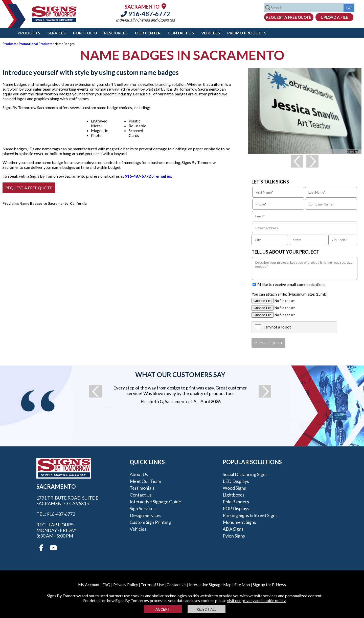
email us (164, 176)
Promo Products (247, 33)
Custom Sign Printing (150, 522)
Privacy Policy (126, 584)
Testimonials (142, 488)
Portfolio (85, 33)
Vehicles (211, 33)
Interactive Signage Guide (155, 502)
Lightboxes (234, 495)
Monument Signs (239, 522)
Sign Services (143, 508)
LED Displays (236, 481)
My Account (89, 584)
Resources (116, 33)
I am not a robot (277, 327)
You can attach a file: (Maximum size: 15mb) (290, 294)
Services (57, 33)
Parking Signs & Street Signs (250, 515)
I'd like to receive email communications (291, 284)
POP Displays (236, 508)
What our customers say (180, 375)
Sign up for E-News (269, 584)
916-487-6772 (145, 14)
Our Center (148, 33)
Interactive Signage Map (210, 584)
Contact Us (181, 33)
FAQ (106, 584)
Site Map (242, 584)
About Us (139, 474)
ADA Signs (233, 529)
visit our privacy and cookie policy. (257, 600)
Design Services (145, 515)
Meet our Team (145, 481)
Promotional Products (36, 44)
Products (29, 33)
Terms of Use (152, 584)
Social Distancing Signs (245, 474)
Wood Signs (234, 488)
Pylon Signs (234, 536)
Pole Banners (236, 502)
